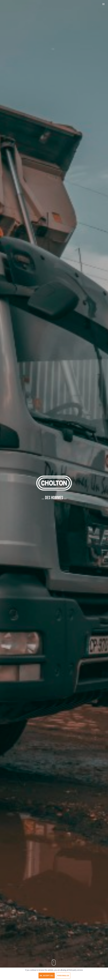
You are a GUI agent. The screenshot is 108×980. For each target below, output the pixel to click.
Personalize (63, 976)
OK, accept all (47, 976)
